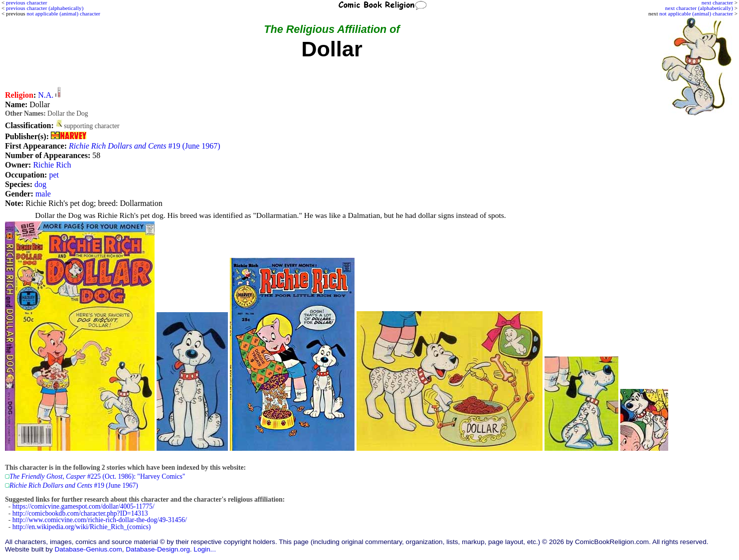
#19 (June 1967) (145, 146)
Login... (205, 549)
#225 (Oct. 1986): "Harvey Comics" (97, 476)
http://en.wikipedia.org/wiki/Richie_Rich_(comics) (82, 527)
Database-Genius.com (88, 549)
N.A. (46, 95)
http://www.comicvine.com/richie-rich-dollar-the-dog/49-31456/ (100, 520)
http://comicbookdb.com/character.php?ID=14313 (80, 513)
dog (40, 184)
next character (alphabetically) (699, 8)
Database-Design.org (158, 549)
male (43, 194)
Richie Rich (52, 165)
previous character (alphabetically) (45, 8)
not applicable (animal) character (696, 13)
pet (54, 175)
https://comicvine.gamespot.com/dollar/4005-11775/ (84, 506)
